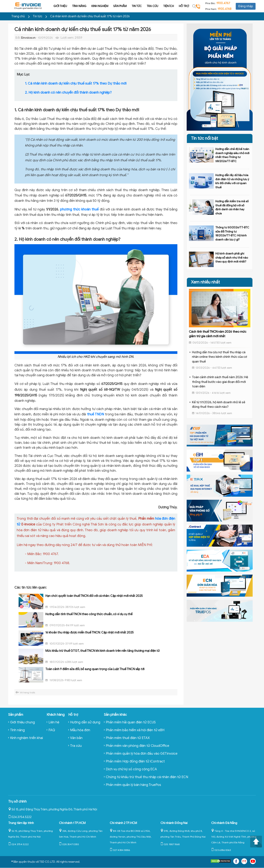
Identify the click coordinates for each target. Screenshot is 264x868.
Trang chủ (18, 16)
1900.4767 (223, 3)
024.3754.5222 (20, 817)
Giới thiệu (55, 6)
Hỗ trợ (178, 6)
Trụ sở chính (17, 802)
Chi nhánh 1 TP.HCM (72, 823)
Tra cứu (147, 6)
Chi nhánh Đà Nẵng (224, 823)
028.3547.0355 (69, 844)
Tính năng (74, 6)
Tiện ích (163, 6)
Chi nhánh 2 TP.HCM (123, 823)
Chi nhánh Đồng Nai (174, 823)
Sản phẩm (114, 6)
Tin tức (131, 6)
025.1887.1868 (170, 844)
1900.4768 (225, 9)
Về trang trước (28, 693)
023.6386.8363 (221, 850)
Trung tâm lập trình (21, 823)
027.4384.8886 (120, 850)
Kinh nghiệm (94, 6)
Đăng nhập (246, 6)
